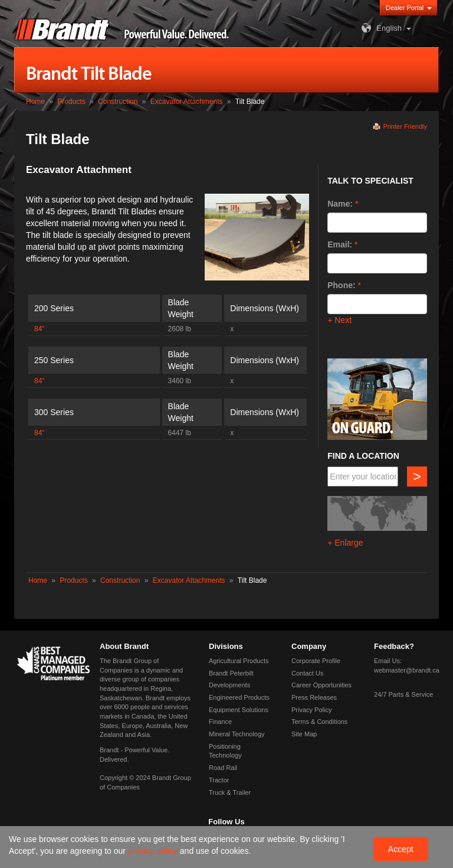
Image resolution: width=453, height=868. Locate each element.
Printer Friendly (405, 126)
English (380, 28)
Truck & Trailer (230, 792)
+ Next (339, 320)
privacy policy (154, 851)
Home (35, 102)
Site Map (304, 734)
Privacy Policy (311, 710)
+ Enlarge (345, 543)
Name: (340, 204)
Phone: (341, 285)
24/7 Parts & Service (403, 694)
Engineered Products (239, 697)
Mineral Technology (237, 734)
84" (40, 329)
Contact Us (307, 673)
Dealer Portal (405, 8)
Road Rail (223, 768)
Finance (220, 722)
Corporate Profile (316, 661)
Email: (340, 244)
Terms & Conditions (319, 722)
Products (71, 102)
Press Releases (314, 697)
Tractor (219, 780)
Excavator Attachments (187, 102)
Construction (118, 102)
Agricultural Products (239, 661)
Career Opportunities (321, 685)
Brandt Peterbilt (231, 673)
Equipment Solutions (239, 710)
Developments (229, 685)
